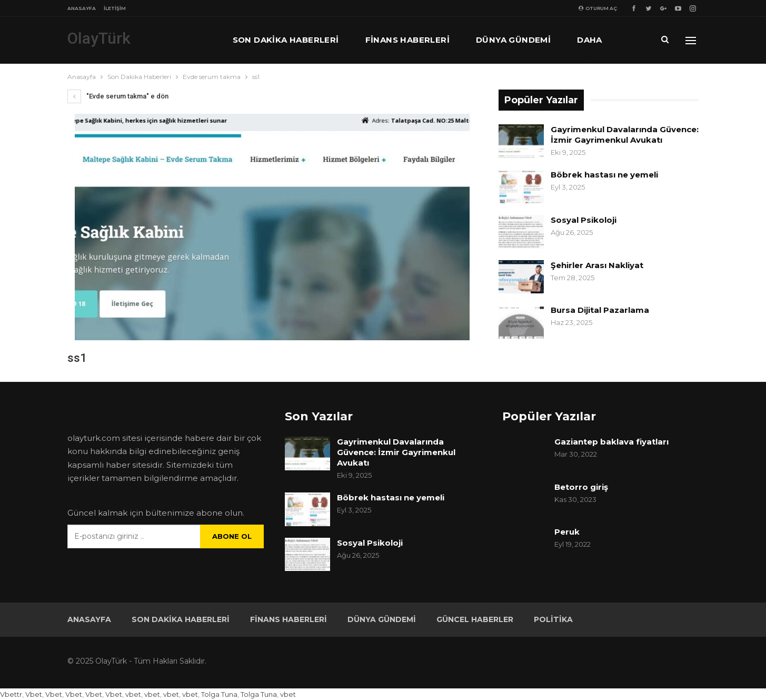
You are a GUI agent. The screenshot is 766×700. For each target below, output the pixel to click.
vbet (133, 694)
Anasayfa (82, 8)
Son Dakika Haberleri (286, 40)
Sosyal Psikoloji (584, 220)
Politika (553, 619)
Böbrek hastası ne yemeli (604, 175)
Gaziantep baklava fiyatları (611, 442)
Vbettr (11, 694)
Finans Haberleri (407, 40)
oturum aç (598, 8)
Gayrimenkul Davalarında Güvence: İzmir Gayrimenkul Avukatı (625, 135)
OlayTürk (99, 38)
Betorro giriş (581, 487)
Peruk (567, 532)
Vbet (34, 694)
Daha (590, 40)
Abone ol (232, 536)
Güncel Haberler (475, 619)
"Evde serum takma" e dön (118, 96)
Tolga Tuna (219, 694)
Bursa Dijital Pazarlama (600, 310)
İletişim (115, 8)
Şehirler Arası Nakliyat (597, 265)
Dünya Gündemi (513, 40)
